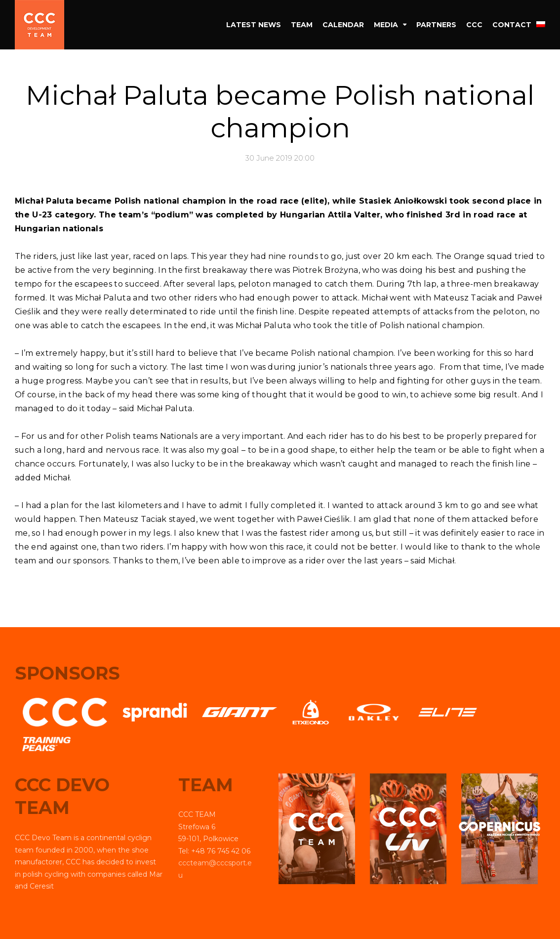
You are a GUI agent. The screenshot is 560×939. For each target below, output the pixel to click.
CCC (474, 25)
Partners (436, 25)
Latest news (254, 25)
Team (302, 25)
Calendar (343, 25)
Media (386, 25)
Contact (512, 25)
